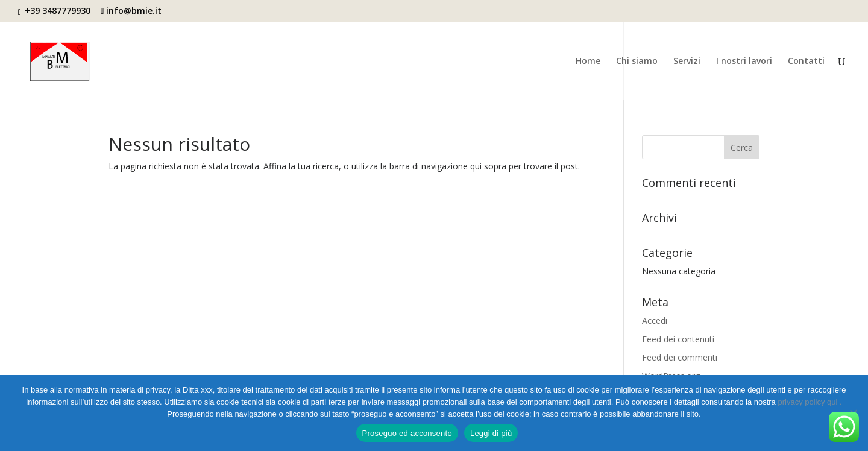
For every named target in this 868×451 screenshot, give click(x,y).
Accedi (655, 320)
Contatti (806, 61)
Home (588, 61)
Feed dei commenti (680, 357)
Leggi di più (491, 433)
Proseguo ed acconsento (407, 433)
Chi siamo (637, 61)
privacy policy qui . (810, 402)
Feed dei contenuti (678, 339)
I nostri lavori (744, 61)
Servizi (687, 61)
